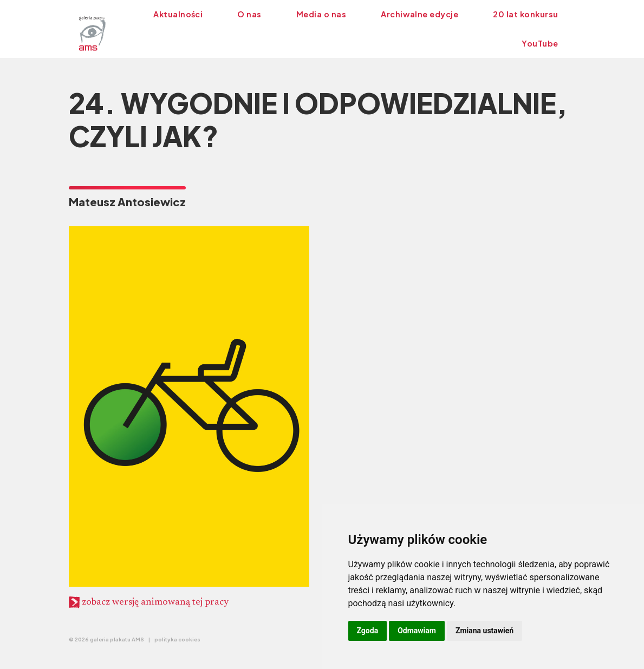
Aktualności (178, 14)
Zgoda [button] (368, 631)
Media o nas (321, 14)
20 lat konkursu (525, 14)
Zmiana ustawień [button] (484, 631)
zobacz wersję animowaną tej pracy (149, 602)
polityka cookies (177, 639)
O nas (249, 14)
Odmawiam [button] (417, 631)
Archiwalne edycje (419, 14)
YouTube (540, 43)
